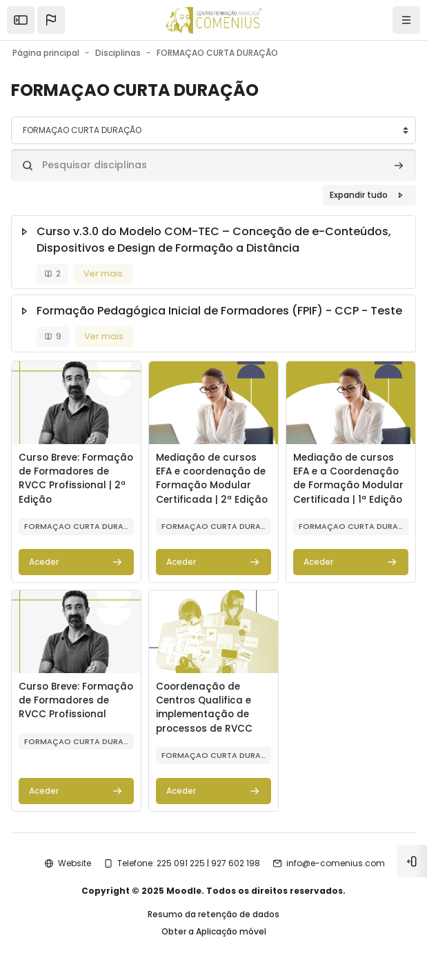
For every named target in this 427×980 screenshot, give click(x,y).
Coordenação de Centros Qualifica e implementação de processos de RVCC (204, 708)
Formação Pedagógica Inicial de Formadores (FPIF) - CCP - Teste (219, 311)
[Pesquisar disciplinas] (213, 165)
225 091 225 (181, 863)
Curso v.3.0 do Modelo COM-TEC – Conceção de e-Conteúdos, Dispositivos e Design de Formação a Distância (214, 240)
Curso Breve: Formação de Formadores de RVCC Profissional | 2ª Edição (76, 479)
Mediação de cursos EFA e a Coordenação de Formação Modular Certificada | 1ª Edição (348, 479)
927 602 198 (236, 863)
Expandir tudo (359, 195)
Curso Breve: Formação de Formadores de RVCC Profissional (76, 701)
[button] (51, 20)
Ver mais (103, 273)
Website (75, 863)
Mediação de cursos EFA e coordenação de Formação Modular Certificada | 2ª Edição (212, 479)
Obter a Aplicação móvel (214, 931)
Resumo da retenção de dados (213, 914)
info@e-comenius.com (336, 863)
